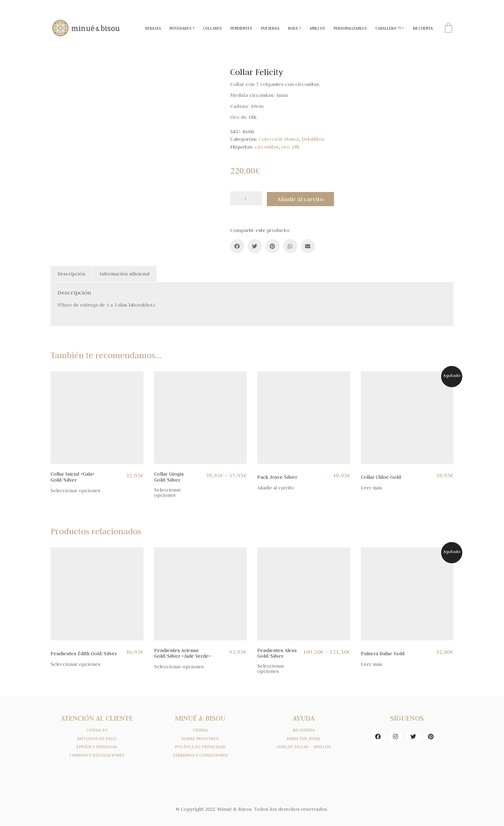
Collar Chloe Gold (381, 476)
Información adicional (125, 273)
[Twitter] (255, 245)
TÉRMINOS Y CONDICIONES (200, 754)
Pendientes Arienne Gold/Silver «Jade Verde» (183, 652)
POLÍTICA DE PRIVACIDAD (200, 746)
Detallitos (313, 139)
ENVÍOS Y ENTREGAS (97, 746)
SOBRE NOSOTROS (200, 738)
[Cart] (449, 28)
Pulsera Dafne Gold (383, 653)
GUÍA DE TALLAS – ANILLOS (304, 746)
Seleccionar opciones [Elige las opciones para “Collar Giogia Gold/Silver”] (168, 491)
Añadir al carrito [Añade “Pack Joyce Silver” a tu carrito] (276, 487)
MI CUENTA (304, 729)
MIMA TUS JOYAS (304, 738)
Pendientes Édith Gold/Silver (84, 653)
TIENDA (200, 729)
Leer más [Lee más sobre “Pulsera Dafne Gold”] (371, 663)
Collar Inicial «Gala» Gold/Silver (73, 476)
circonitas (267, 147)
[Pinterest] (272, 245)
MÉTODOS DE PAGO (97, 738)
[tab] (72, 273)
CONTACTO (97, 729)
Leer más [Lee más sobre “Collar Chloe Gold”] (371, 487)
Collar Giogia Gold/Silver (169, 476)
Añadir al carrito (303, 198)
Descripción (71, 273)
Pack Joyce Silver (277, 476)
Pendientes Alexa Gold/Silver (277, 652)
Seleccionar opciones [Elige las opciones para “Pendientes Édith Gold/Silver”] (75, 663)
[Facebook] (237, 245)
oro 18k (291, 147)
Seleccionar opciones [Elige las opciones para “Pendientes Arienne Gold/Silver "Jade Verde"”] (179, 666)
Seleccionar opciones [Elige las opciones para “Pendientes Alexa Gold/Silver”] (271, 668)
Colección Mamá (279, 139)
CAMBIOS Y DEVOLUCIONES (97, 754)
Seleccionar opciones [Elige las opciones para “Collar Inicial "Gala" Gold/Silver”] (75, 490)
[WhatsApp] (290, 245)
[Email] (308, 245)
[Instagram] (395, 735)
